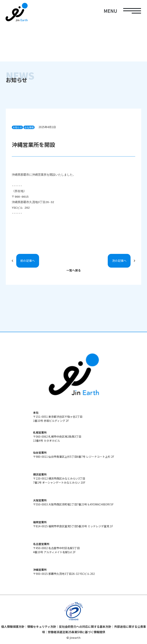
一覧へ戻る (74, 270)
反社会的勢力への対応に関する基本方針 (85, 627)
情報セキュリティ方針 (42, 627)
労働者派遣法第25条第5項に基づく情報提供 (76, 632)
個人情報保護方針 (13, 627)
